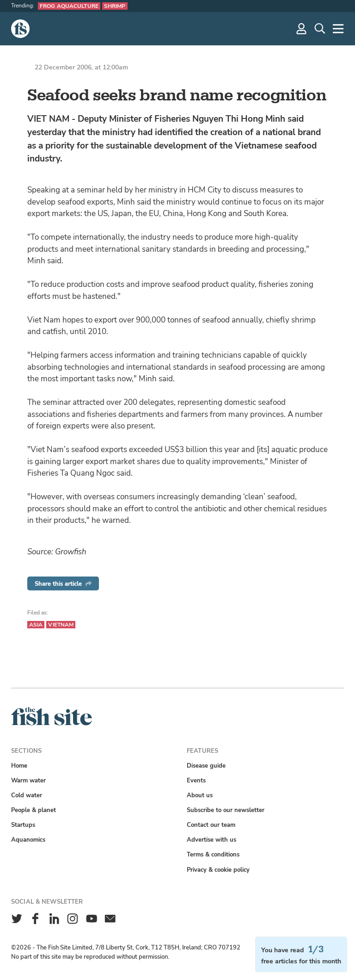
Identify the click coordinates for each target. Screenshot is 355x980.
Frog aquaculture (69, 6)
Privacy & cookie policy (218, 870)
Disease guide (206, 766)
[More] (338, 29)
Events (196, 780)
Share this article (63, 584)
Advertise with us (211, 840)
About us (200, 795)
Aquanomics (28, 840)
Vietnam (61, 625)
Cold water (27, 795)
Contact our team (211, 825)
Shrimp (115, 6)
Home (19, 766)
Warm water (28, 780)
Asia (36, 625)
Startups (23, 825)
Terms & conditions (213, 854)
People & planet (34, 810)
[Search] (320, 29)
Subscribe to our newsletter (226, 810)
